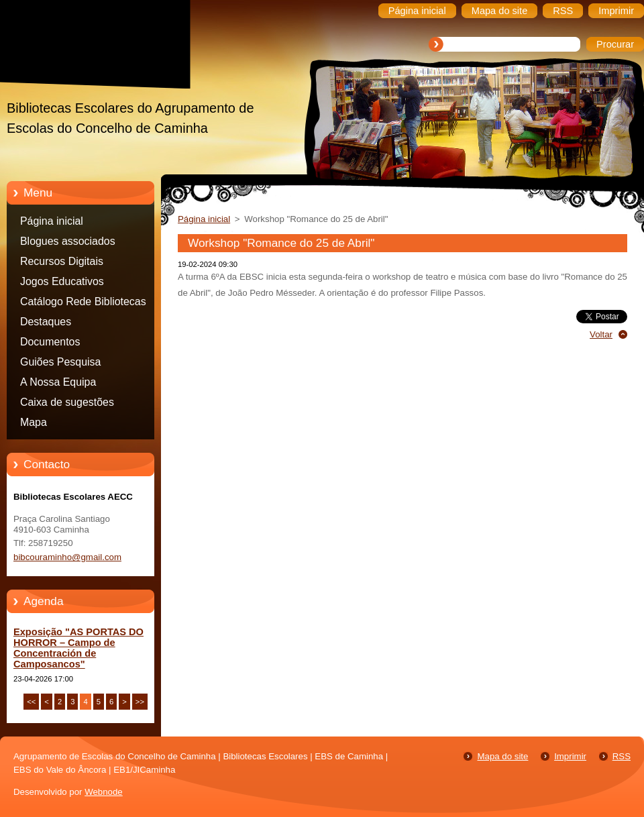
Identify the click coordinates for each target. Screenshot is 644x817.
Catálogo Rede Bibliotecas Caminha (83, 304)
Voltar (601, 334)
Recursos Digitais (62, 261)
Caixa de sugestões (67, 402)
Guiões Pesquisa (60, 362)
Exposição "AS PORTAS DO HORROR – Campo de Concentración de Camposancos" (78, 648)
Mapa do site (502, 756)
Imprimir (570, 756)
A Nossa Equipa (58, 382)
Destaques (46, 322)
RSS (622, 756)
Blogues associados (68, 241)
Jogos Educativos (62, 281)
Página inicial (52, 221)
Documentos (50, 342)
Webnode (104, 792)
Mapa (34, 422)
